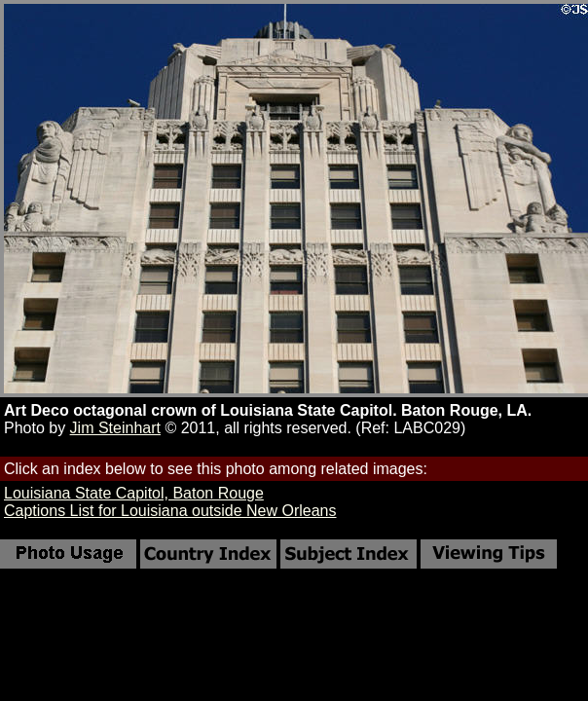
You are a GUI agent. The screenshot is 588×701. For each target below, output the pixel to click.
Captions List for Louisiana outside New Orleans (170, 511)
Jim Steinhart (115, 428)
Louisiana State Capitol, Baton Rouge (134, 493)
